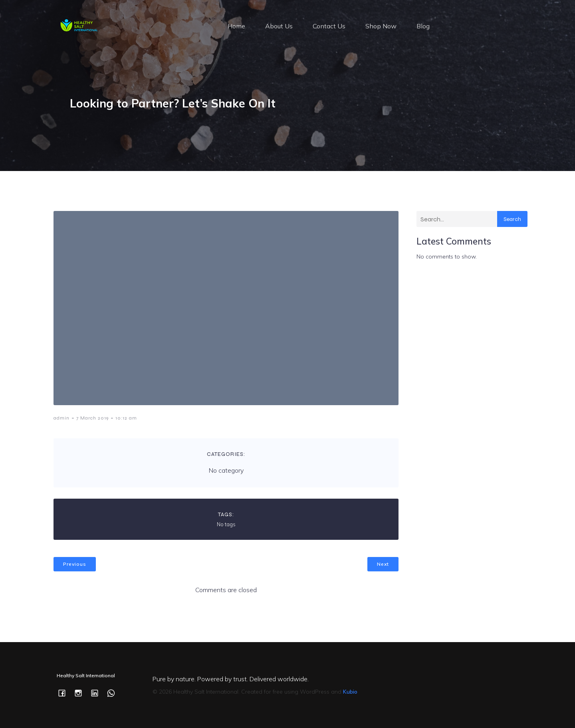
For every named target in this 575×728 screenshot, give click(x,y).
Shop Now (381, 26)
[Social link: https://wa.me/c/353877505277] (114, 693)
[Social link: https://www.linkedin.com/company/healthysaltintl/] (98, 693)
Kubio (350, 692)
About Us (279, 26)
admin (61, 418)
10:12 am (126, 418)
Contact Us (329, 26)
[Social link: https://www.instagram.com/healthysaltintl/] (81, 693)
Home (236, 26)
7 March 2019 (92, 418)
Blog (423, 26)
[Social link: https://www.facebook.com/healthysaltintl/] (65, 693)
